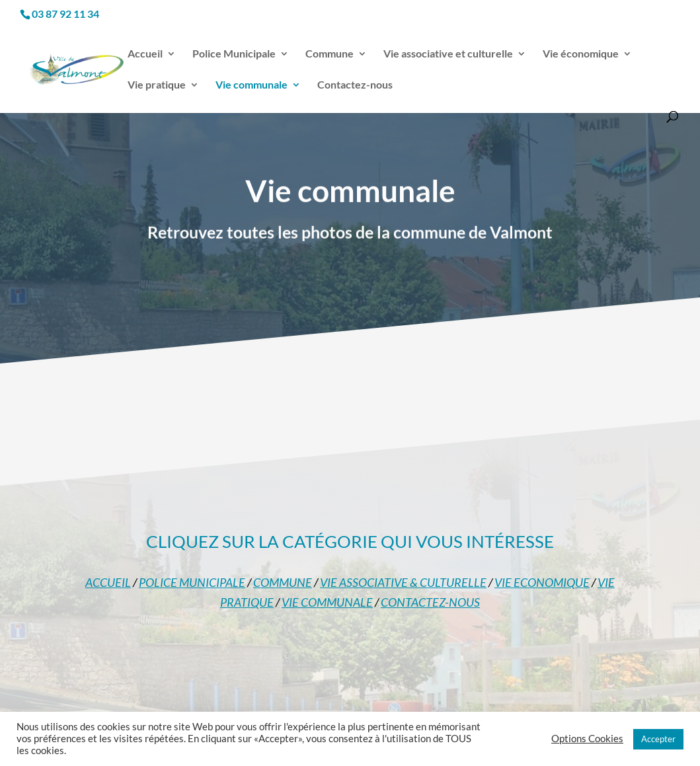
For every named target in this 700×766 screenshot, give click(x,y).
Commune (330, 54)
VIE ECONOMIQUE (542, 582)
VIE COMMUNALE (327, 602)
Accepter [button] (658, 739)
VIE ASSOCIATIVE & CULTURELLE (403, 582)
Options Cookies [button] (587, 739)
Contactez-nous (355, 85)
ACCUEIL (108, 582)
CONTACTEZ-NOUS (430, 602)
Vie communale (252, 85)
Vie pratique (157, 85)
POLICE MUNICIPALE (192, 582)
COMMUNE (283, 582)
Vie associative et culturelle (448, 54)
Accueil (145, 54)
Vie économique (581, 54)
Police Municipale (234, 54)
